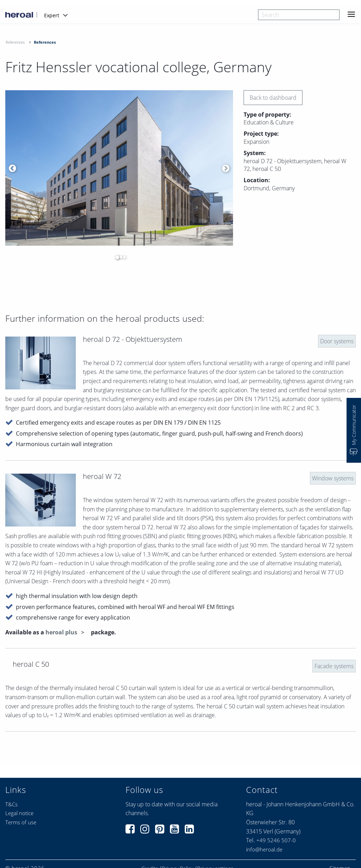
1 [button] (116, 257)
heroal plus (62, 632)
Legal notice (19, 813)
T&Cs (11, 804)
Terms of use (21, 822)
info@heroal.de (264, 849)
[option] (119, 168)
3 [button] (123, 257)
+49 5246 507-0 (276, 840)
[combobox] (299, 15)
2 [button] (119, 257)
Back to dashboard (273, 98)
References (15, 42)
